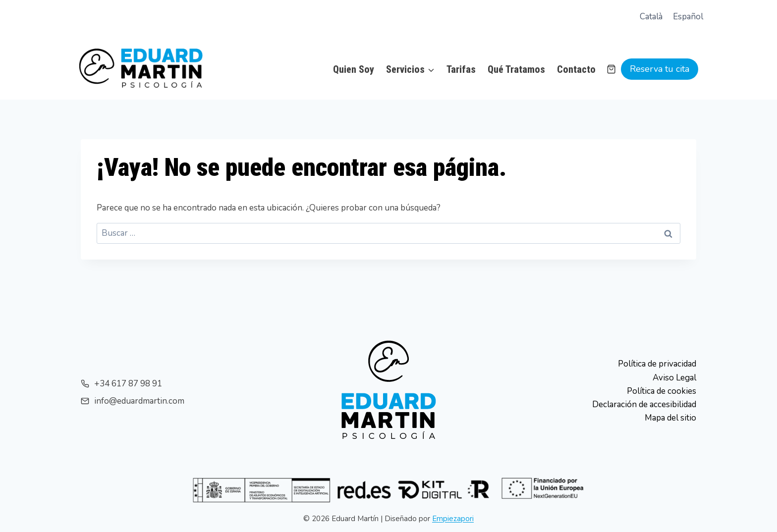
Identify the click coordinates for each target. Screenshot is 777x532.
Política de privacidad (657, 364)
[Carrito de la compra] (611, 69)
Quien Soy (354, 69)
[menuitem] (651, 17)
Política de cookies (662, 391)
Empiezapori (453, 519)
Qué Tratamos (516, 69)
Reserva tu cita (660, 69)
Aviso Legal (674, 378)
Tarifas (461, 69)
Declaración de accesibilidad (644, 404)
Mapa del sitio (670, 418)
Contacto (576, 69)
